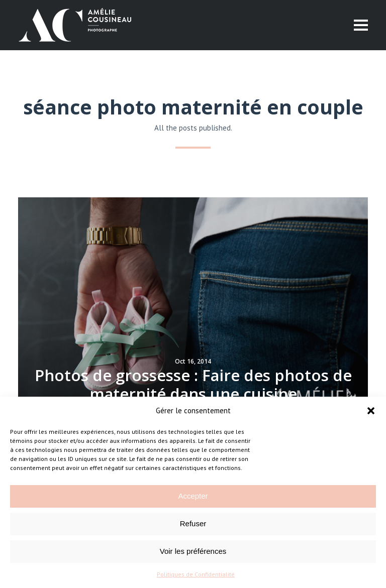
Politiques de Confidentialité (196, 574)
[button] (371, 411)
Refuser (193, 523)
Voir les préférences (193, 551)
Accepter (193, 496)
